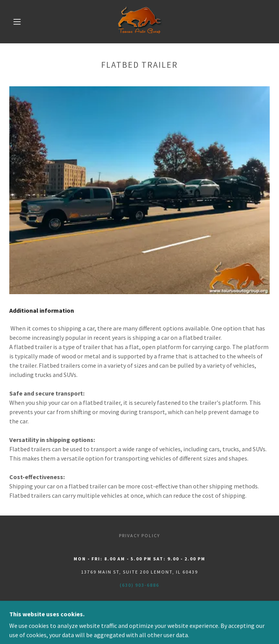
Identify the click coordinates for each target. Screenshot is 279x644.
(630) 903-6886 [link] (139, 585)
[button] (22, 22)
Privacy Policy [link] (139, 535)
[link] (139, 22)
